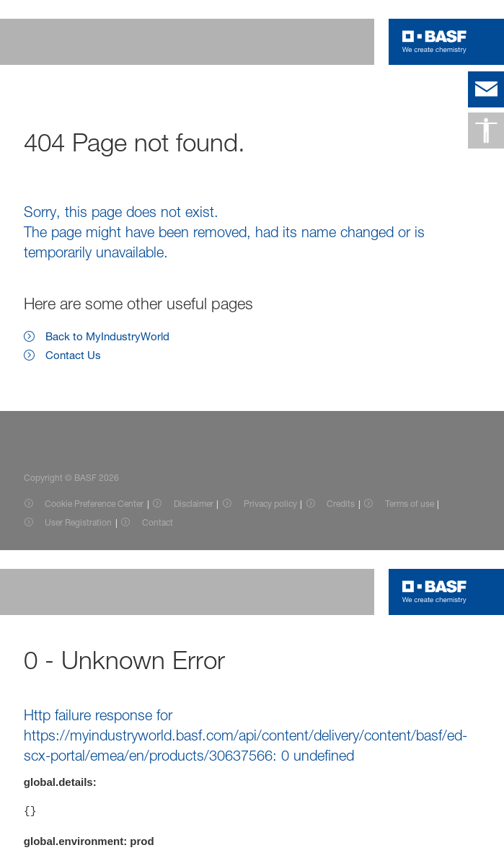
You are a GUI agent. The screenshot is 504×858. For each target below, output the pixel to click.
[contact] (486, 89)
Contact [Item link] (158, 522)
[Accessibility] (486, 131)
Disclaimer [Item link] (194, 504)
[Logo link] (434, 42)
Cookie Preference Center (94, 504)
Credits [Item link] (341, 504)
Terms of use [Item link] (410, 504)
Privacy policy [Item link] (270, 504)
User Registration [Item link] (78, 522)
